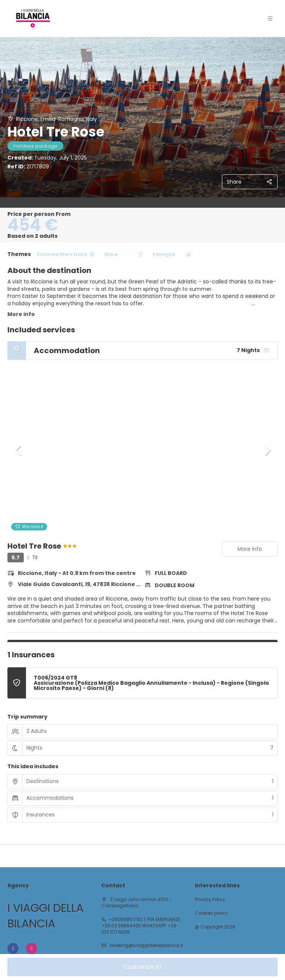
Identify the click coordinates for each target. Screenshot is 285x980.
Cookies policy (211, 913)
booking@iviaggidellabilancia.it (146, 945)
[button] (19, 451)
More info (21, 314)
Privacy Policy (210, 900)
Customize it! (142, 967)
